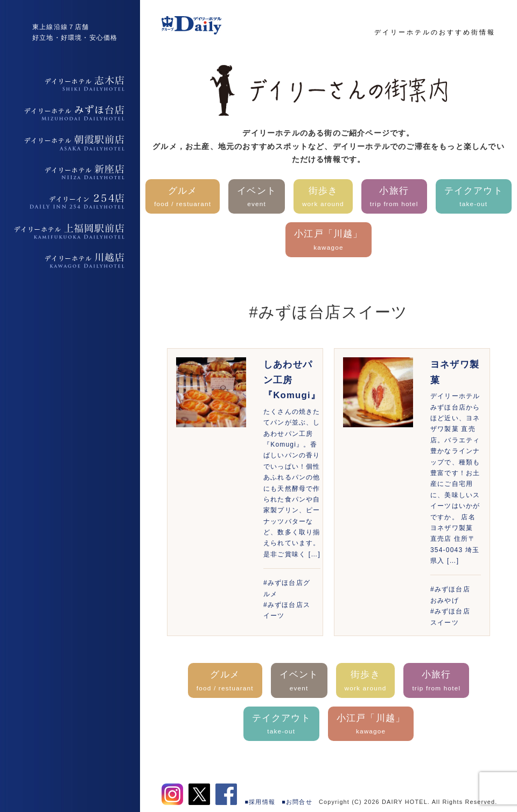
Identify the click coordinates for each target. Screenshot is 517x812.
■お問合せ (297, 802)
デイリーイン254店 (70, 202)
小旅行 (394, 198)
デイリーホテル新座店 (70, 172)
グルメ (183, 198)
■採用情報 (260, 802)
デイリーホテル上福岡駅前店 (70, 231)
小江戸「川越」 (328, 241)
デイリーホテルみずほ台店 (70, 113)
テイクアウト (474, 198)
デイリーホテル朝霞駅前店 (70, 143)
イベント (257, 198)
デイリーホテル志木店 (70, 83)
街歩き (323, 198)
